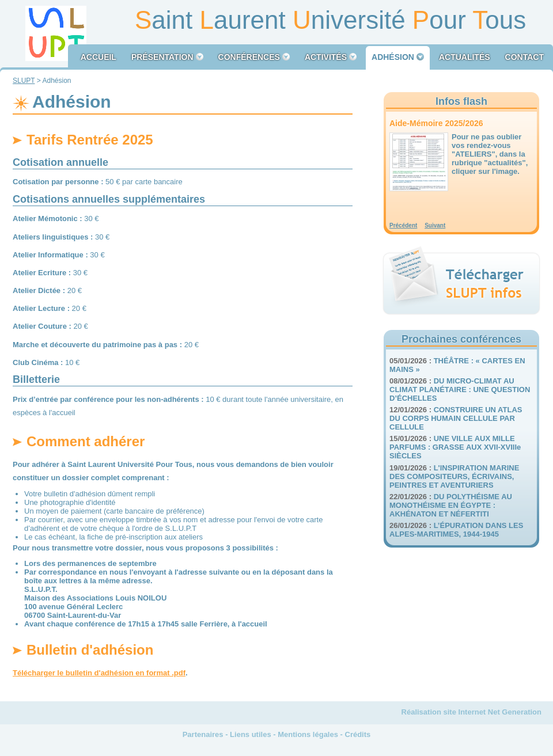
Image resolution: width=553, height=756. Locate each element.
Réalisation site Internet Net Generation (471, 712)
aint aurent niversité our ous (330, 20)
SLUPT (24, 81)
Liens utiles (251, 734)
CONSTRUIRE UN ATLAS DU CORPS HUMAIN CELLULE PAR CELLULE (456, 418)
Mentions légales (308, 734)
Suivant (435, 225)
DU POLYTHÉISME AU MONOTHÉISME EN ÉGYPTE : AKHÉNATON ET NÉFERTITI (451, 505)
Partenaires (203, 734)
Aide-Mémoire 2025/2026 (436, 123)
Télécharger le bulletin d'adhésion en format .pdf (99, 673)
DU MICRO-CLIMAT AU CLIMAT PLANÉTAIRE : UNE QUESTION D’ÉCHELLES (460, 390)
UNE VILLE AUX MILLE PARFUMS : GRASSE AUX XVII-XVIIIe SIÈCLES (455, 447)
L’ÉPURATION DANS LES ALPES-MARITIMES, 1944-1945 (456, 530)
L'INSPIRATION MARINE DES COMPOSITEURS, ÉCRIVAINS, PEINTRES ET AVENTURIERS (454, 476)
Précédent (403, 225)
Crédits (358, 734)
